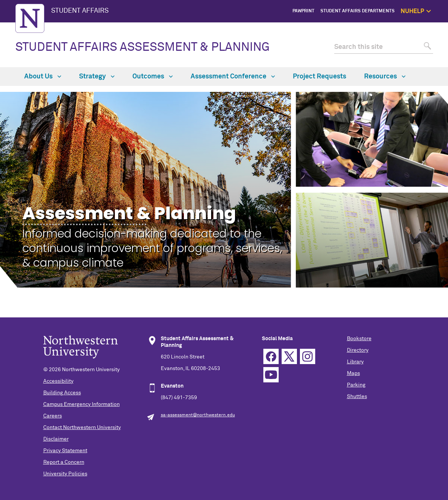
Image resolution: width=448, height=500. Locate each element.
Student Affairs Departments (358, 11)
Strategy (97, 77)
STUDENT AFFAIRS (80, 11)
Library (355, 362)
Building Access (62, 393)
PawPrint (303, 11)
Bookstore (359, 339)
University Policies (65, 474)
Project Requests (319, 77)
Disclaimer (56, 439)
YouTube (271, 375)
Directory (358, 350)
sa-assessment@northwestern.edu (198, 415)
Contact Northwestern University (82, 428)
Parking (356, 385)
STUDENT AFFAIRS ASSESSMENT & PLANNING (142, 47)
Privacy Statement (65, 451)
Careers (53, 416)
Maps (353, 373)
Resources (385, 77)
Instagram (308, 356)
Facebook (271, 356)
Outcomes (153, 77)
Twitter (289, 356)
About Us (43, 77)
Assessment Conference (233, 77)
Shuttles (357, 397)
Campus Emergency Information (82, 404)
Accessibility (58, 381)
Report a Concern (64, 462)
